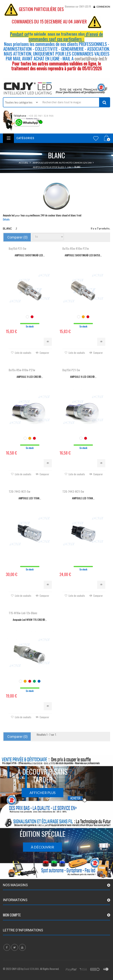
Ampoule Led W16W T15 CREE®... (30, 620)
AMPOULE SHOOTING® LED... (30, 255)
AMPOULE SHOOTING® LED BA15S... (83, 255)
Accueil (23, 163)
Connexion (103, 7)
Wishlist (96, 138)
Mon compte (12, 915)
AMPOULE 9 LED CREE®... (30, 377)
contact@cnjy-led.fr (91, 59)
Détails (6, 219)
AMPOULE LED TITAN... (30, 498)
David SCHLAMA (31, 969)
